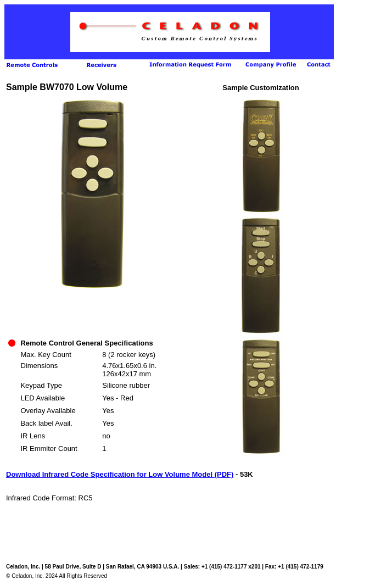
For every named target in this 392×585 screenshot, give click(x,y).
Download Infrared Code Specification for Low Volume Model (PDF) (120, 474)
